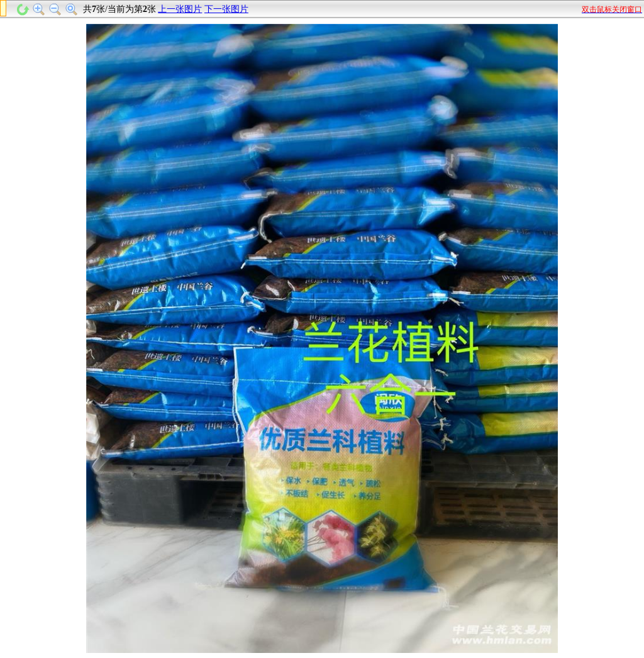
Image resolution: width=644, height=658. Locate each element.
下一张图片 (226, 9)
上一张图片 (180, 9)
